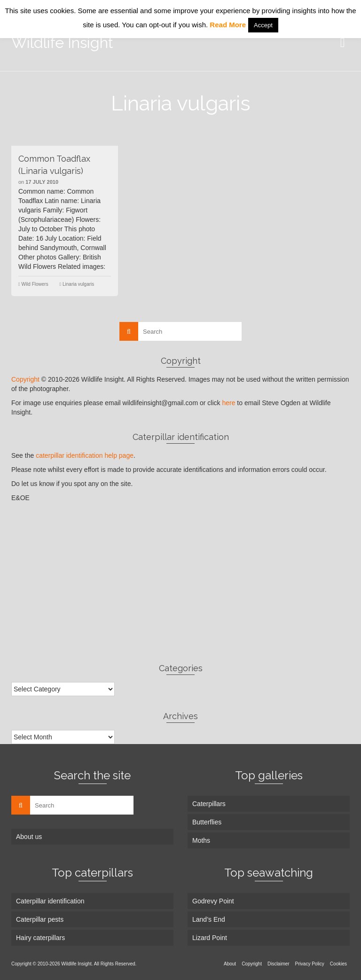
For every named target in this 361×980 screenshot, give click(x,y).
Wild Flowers (35, 284)
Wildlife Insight (62, 43)
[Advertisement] (180, 582)
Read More (228, 25)
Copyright (25, 379)
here (228, 403)
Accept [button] (263, 25)
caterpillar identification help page (85, 455)
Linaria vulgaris (78, 284)
